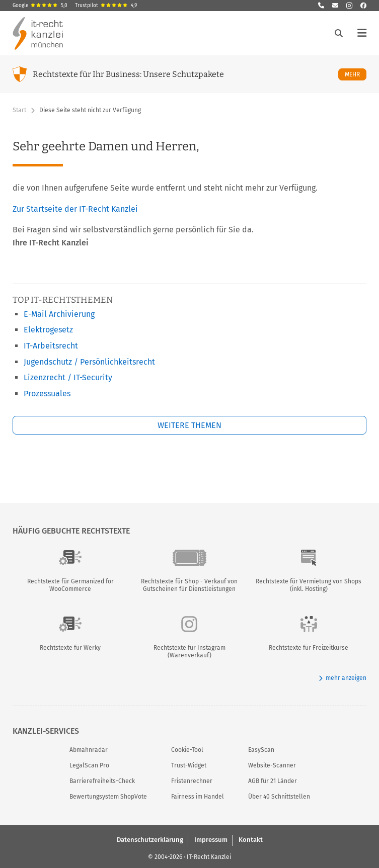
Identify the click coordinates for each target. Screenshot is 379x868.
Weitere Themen (189, 425)
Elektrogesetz (48, 330)
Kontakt (251, 840)
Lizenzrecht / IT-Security (68, 377)
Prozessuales (47, 394)
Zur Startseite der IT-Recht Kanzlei (75, 209)
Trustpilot (106, 6)
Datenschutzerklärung (150, 840)
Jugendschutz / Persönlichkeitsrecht (89, 362)
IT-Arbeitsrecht (51, 346)
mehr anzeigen (343, 678)
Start (19, 110)
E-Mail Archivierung (59, 314)
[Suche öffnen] (339, 33)
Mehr (356, 74)
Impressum (211, 840)
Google (40, 6)
